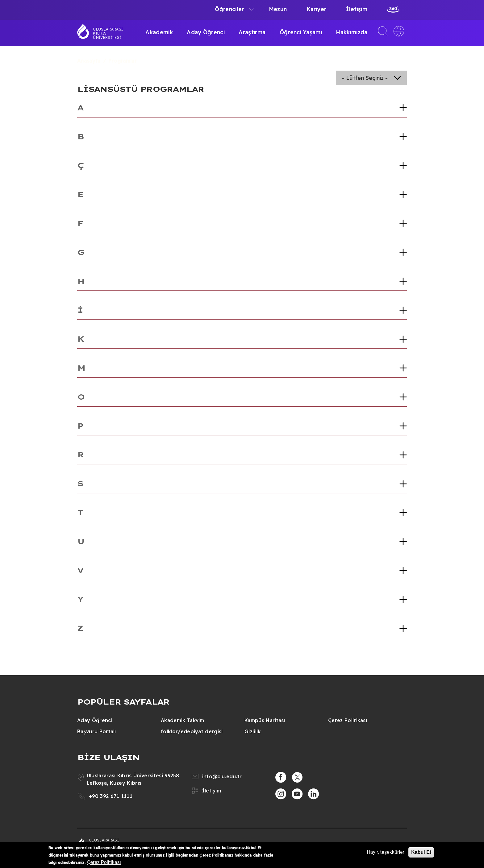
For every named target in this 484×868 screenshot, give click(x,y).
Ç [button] (80, 165)
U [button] (81, 541)
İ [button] (80, 310)
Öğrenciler (229, 9)
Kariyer (316, 9)
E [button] (80, 194)
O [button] (81, 397)
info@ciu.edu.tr (222, 776)
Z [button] (80, 628)
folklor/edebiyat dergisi (192, 731)
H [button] (81, 281)
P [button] (80, 426)
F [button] (80, 223)
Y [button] (80, 599)
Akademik (159, 32)
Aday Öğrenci (206, 32)
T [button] (80, 512)
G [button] (81, 252)
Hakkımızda (352, 32)
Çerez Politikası (348, 720)
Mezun (278, 9)
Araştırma (252, 32)
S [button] (80, 483)
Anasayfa (89, 61)
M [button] (81, 368)
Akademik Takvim (183, 720)
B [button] (80, 137)
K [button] (80, 339)
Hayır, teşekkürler (386, 852)
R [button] (80, 455)
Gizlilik (253, 731)
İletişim (357, 9)
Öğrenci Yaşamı (301, 32)
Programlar (123, 61)
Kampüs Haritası (265, 720)
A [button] (80, 108)
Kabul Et (421, 852)
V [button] (80, 570)
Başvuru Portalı (97, 731)
